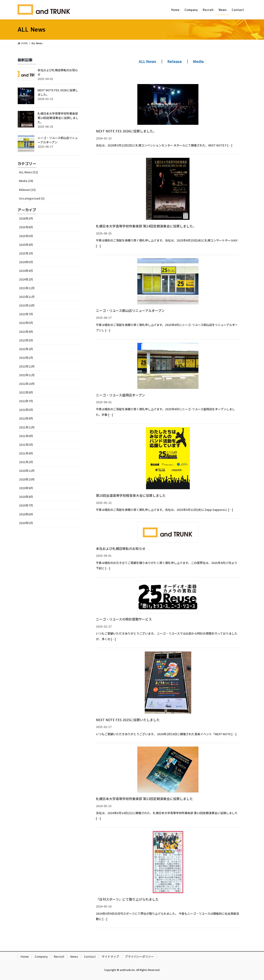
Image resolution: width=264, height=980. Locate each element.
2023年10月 (27, 305)
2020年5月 (26, 523)
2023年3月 (26, 340)
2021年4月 (26, 453)
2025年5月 (26, 236)
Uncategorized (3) (32, 198)
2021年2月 (26, 462)
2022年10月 (27, 384)
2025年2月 (26, 253)
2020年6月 (26, 514)
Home (25, 956)
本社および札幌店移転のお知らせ (121, 548)
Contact (90, 956)
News (74, 956)
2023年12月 (27, 288)
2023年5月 (26, 323)
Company (41, 956)
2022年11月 (27, 375)
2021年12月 (27, 427)
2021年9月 (26, 436)
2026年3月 (26, 218)
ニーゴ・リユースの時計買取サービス (124, 619)
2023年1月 (26, 358)
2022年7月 (26, 401)
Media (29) (26, 181)
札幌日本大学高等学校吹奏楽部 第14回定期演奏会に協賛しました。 (146, 226)
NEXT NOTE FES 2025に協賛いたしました (128, 720)
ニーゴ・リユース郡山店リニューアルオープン (130, 310)
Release (174, 61)
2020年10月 (27, 479)
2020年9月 (26, 488)
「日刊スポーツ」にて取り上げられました (127, 899)
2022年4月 (26, 418)
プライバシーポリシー (139, 956)
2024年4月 (26, 271)
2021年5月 (26, 445)
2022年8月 (26, 392)
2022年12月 (27, 366)
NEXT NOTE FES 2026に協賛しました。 (126, 131)
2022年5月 (26, 410)
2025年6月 (26, 227)
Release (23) (27, 190)
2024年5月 (26, 262)
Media (198, 61)
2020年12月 (27, 471)
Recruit (59, 956)
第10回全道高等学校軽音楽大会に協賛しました (131, 495)
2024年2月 (26, 279)
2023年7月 (26, 314)
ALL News (147, 61)
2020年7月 (26, 505)
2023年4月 (26, 332)
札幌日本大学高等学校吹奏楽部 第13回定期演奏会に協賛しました (144, 799)
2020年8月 (26, 497)
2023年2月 (26, 349)
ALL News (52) (28, 172)
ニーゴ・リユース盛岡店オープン (120, 395)
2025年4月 (26, 245)
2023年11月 (27, 297)
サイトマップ (110, 956)
